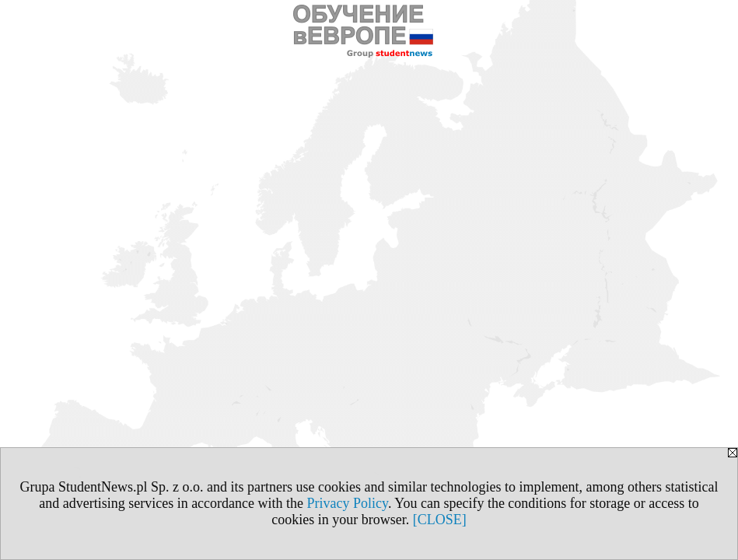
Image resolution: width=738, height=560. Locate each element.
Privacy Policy (348, 503)
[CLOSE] (440, 520)
